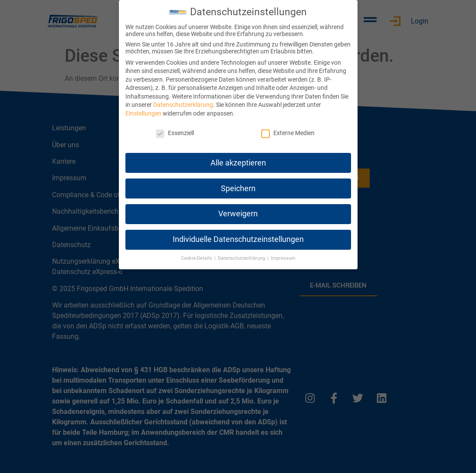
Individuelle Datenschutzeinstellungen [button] (238, 239)
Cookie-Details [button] (197, 258)
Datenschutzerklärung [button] (242, 258)
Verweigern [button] (238, 214)
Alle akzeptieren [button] (238, 163)
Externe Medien (288, 133)
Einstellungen (143, 113)
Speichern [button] (238, 189)
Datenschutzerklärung (183, 105)
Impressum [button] (283, 258)
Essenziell (175, 133)
